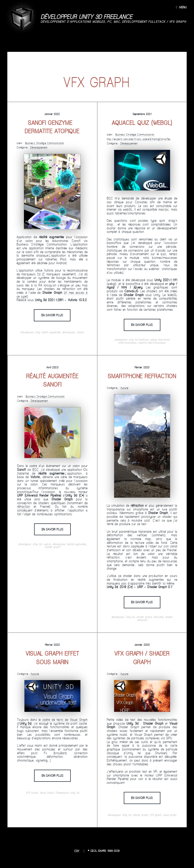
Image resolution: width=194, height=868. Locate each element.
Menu (183, 7)
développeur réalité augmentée (69, 544)
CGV (77, 851)
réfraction (158, 617)
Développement (39, 147)
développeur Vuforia (73, 332)
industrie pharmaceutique (152, 343)
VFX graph (155, 815)
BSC (36, 470)
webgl (153, 340)
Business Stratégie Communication (45, 143)
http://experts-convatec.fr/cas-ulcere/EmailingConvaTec (139, 139)
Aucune (125, 388)
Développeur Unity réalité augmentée (40, 332)
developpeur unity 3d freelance (131, 340)
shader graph (53, 547)
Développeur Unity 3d (67, 793)
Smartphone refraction (142, 376)
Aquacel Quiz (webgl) (142, 123)
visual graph (170, 815)
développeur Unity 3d (30, 544)
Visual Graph (47, 793)
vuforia (47, 544)
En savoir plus (52, 315)
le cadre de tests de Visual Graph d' (52, 721)
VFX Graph (32, 793)
